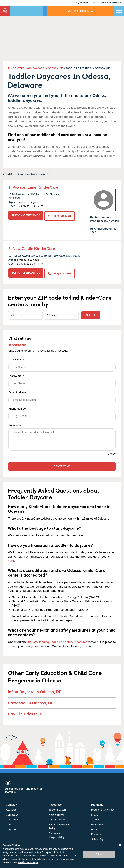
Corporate (12, 829)
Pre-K (95, 829)
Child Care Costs (58, 819)
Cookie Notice (63, 856)
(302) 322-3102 (60, 273)
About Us (11, 809)
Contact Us (12, 814)
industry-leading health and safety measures (58, 641)
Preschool (97, 824)
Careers (11, 824)
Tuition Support (57, 809)
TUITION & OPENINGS (26, 215)
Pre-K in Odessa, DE (26, 713)
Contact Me (62, 466)
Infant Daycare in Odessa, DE (35, 691)
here (11, 560)
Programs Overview (103, 809)
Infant (94, 814)
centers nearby (91, 11)
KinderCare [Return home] (5, 11)
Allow (99, 854)
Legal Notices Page (28, 862)
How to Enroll (56, 814)
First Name (62, 364)
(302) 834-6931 (60, 215)
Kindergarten (99, 834)
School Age (98, 839)
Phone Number (62, 414)
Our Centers (13, 819)
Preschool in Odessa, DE (31, 702)
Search (91, 315)
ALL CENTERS (16, 68)
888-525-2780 (17, 345)
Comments (15, 425)
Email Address (62, 397)
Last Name (62, 381)
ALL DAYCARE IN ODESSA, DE (45, 68)
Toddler (95, 819)
